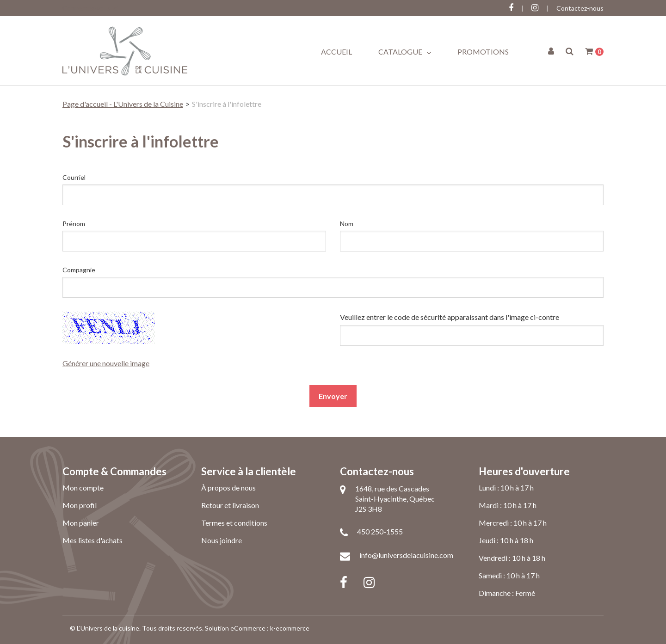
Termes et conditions (234, 523)
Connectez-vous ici (90, 8)
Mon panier (81, 523)
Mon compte (83, 488)
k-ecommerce (290, 628)
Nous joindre (222, 540)
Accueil (336, 52)
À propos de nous (228, 488)
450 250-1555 (380, 531)
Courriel (74, 177)
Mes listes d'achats (92, 540)
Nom (347, 224)
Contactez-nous (580, 8)
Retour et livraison (230, 505)
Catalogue (405, 52)
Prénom (74, 224)
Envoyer (333, 396)
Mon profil (80, 505)
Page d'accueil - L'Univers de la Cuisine (123, 104)
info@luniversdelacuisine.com (406, 555)
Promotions (483, 52)
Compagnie (79, 270)
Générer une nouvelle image (106, 363)
